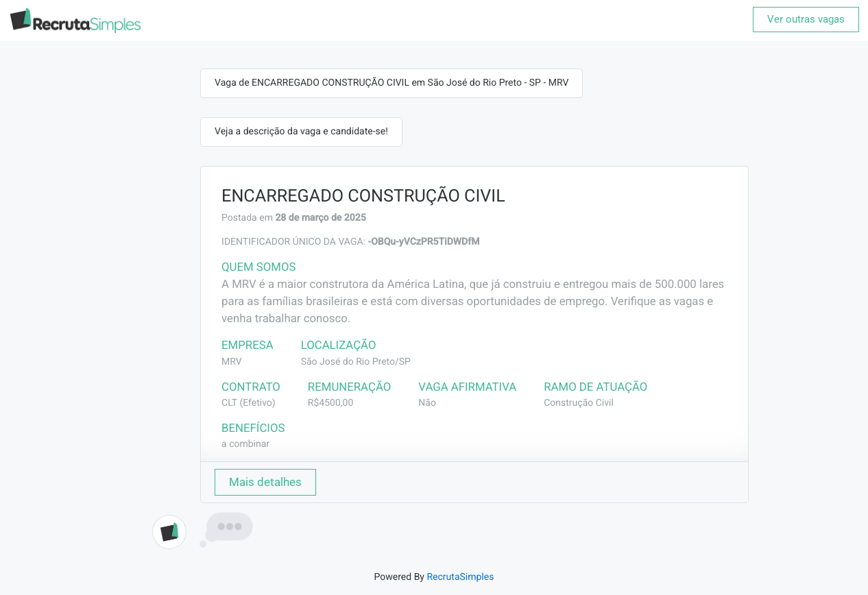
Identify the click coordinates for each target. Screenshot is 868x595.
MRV (232, 362)
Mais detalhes (265, 482)
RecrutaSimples (460, 577)
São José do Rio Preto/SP (356, 362)
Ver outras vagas (806, 19)
